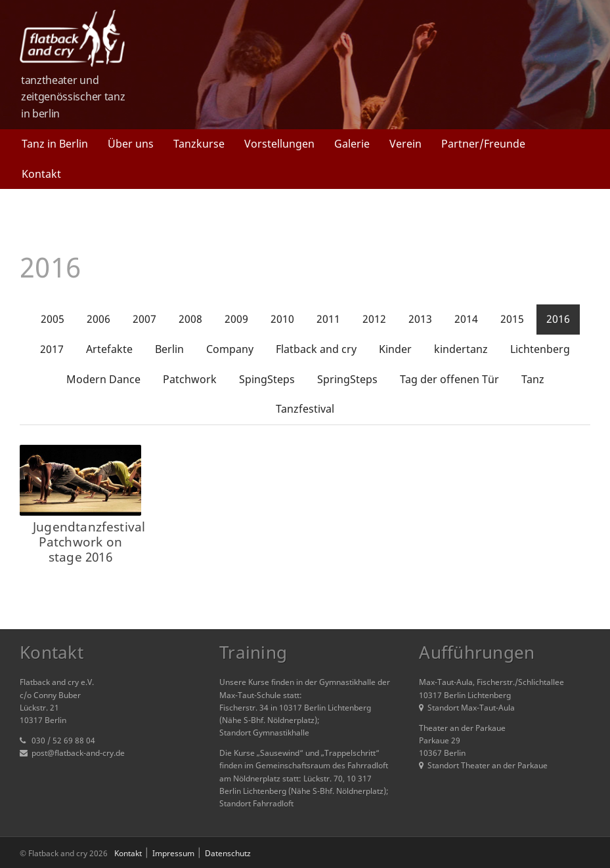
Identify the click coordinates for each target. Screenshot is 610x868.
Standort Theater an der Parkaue (483, 765)
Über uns (131, 144)
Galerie (352, 144)
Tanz (533, 379)
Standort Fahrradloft (256, 803)
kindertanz (461, 349)
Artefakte (109, 349)
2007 (144, 319)
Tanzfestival (305, 409)
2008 (190, 319)
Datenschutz (228, 853)
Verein (405, 144)
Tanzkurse (199, 144)
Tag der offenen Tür (449, 379)
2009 (236, 319)
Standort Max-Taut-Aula (467, 708)
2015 (512, 319)
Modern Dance (103, 379)
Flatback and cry (316, 349)
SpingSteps (267, 379)
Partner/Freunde (483, 144)
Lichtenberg (540, 349)
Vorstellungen (279, 144)
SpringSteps (347, 379)
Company (230, 349)
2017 (52, 349)
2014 (466, 319)
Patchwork (190, 379)
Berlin (169, 349)
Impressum (173, 853)
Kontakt (41, 174)
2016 (558, 319)
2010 (282, 319)
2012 (374, 319)
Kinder (395, 349)
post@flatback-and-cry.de (78, 753)
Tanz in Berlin (55, 144)
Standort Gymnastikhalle (264, 733)
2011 (328, 319)
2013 (420, 319)
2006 (98, 319)
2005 (53, 319)
